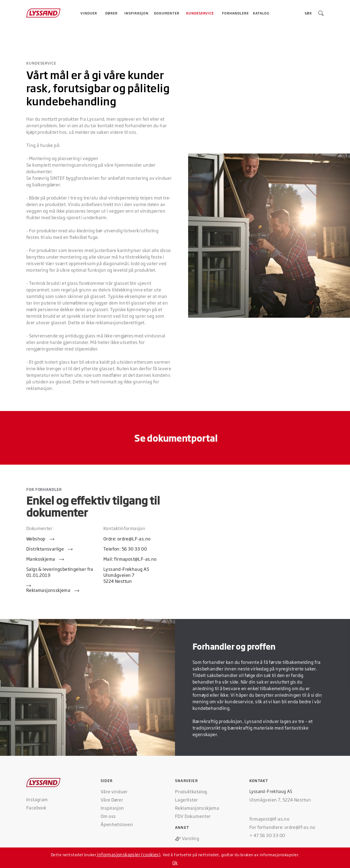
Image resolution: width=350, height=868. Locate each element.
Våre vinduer (114, 791)
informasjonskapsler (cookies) (128, 854)
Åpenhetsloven (117, 824)
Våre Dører (112, 800)
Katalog (261, 13)
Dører (111, 13)
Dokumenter (167, 13)
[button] (89, 13)
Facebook (36, 808)
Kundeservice (200, 13)
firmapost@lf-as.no (269, 819)
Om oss (108, 816)
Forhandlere (235, 13)
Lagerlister (186, 800)
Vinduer (89, 13)
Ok (175, 863)
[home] (49, 13)
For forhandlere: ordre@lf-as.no (282, 827)
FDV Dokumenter (193, 816)
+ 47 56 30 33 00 (267, 835)
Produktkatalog (191, 791)
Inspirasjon (136, 13)
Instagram (37, 799)
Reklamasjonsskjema (197, 808)
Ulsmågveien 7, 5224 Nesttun (280, 800)
